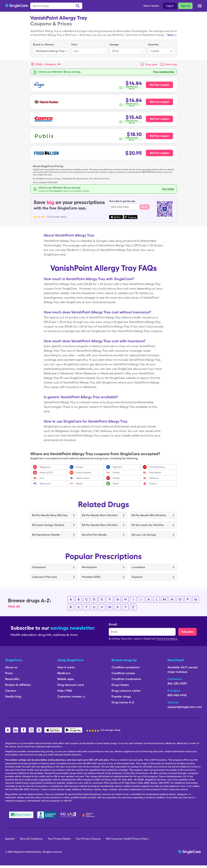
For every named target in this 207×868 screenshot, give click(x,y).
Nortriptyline (89, 567)
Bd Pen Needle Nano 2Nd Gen (50, 515)
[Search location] (48, 64)
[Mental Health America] (69, 815)
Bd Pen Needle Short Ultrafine (100, 515)
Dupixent (137, 577)
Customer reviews (71, 696)
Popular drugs (121, 696)
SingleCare (19, 852)
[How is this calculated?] (130, 88)
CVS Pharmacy (157, 467)
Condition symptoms (126, 667)
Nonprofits (12, 679)
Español (10, 839)
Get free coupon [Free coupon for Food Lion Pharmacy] (159, 153)
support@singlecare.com (185, 707)
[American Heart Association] (89, 815)
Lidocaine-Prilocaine (45, 577)
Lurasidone (138, 567)
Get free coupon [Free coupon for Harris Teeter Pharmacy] (159, 102)
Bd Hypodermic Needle (46, 535)
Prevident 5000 (91, 577)
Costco (153, 484)
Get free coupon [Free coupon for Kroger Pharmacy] (159, 85)
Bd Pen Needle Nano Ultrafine (100, 525)
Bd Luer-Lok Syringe (144, 535)
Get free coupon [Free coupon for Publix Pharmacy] (159, 136)
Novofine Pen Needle (94, 535)
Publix (116, 484)
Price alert (151, 64)
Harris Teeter (83, 478)
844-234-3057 (177, 683)
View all (14, 606)
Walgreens (45, 467)
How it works (151, 6)
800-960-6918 (177, 695)
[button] (46, 64)
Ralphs (116, 478)
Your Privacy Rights (59, 839)
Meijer (79, 484)
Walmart (117, 467)
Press (9, 673)
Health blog (13, 696)
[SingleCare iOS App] (53, 730)
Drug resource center (126, 691)
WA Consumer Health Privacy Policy (127, 839)
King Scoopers (84, 473)
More (171, 35)
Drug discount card (71, 685)
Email (113, 624)
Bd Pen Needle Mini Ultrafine (149, 515)
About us (11, 667)
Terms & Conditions (31, 839)
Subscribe (187, 632)
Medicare (64, 673)
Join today (168, 189)
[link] (169, 64)
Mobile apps (66, 679)
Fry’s (42, 478)
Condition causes (123, 673)
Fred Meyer (155, 473)
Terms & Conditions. (167, 639)
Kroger (80, 467)
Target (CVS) (46, 473)
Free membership (164, 72)
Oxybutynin (39, 567)
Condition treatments (126, 679)
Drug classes (120, 685)
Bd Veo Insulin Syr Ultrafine (148, 525)
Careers (11, 691)
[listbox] (51, 49)
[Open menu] (200, 6)
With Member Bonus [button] (132, 88)
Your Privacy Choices (88, 839)
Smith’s (116, 473)
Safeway (154, 478)
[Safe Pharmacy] (21, 815)
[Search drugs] (56, 6)
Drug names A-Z (123, 702)
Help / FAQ (65, 691)
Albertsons (45, 484)
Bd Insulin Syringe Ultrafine (48, 525)
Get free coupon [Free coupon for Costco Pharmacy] (159, 119)
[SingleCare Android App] (73, 730)
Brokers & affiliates (18, 685)
